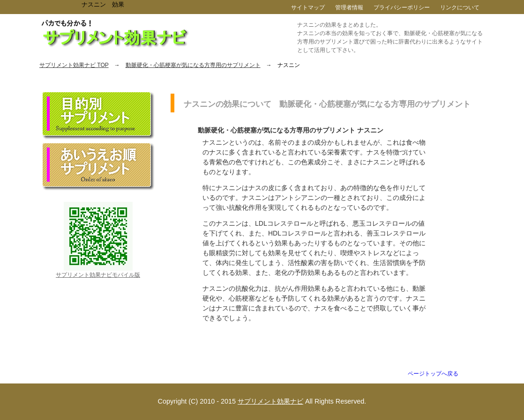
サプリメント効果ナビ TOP (74, 65)
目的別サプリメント (98, 116)
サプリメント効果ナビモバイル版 (98, 275)
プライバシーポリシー (402, 7)
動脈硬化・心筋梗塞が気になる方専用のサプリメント (193, 65)
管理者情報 (349, 7)
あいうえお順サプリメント (98, 167)
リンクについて (460, 7)
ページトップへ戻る (433, 374)
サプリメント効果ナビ (270, 401)
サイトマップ (308, 7)
